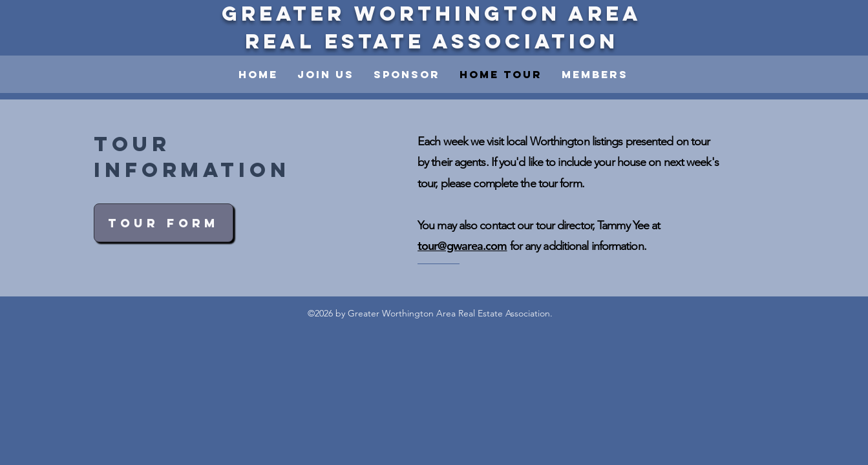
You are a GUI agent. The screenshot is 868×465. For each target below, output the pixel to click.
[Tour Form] (164, 223)
